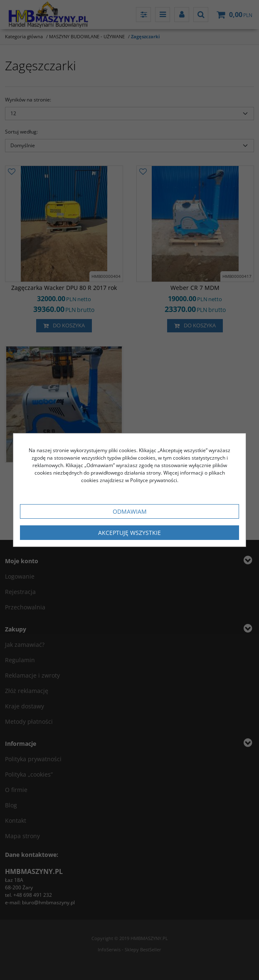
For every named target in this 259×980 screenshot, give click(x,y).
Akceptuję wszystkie (129, 533)
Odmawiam (130, 511)
